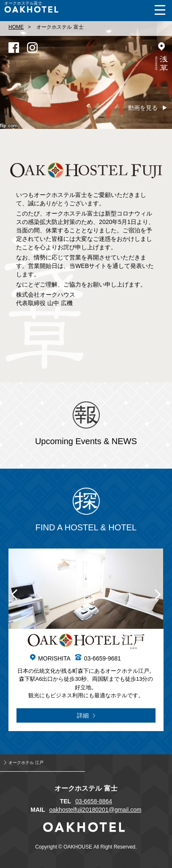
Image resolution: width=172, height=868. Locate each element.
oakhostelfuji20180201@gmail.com (96, 810)
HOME (16, 27)
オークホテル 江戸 (26, 763)
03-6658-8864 (94, 801)
